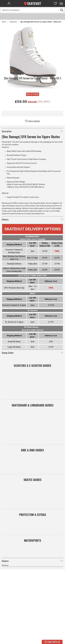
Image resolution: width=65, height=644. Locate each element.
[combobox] (30, 10)
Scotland (42, 239)
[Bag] (61, 3)
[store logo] (33, 3)
